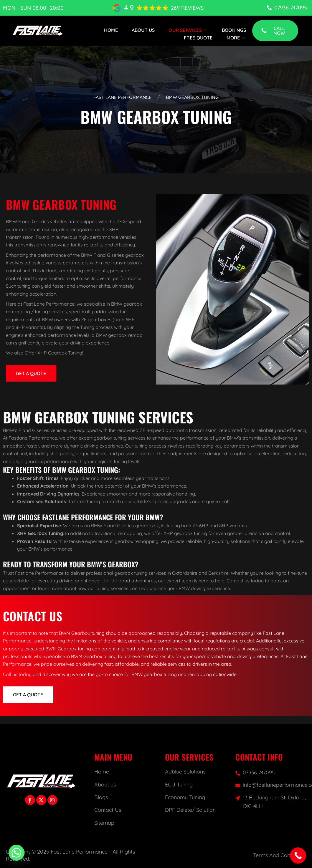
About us (105, 785)
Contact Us (108, 810)
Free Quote (198, 38)
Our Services (189, 30)
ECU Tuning (179, 785)
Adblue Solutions (185, 772)
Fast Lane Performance (122, 97)
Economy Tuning (185, 797)
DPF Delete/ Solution (190, 810)
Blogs (101, 797)
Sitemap (104, 823)
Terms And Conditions (280, 855)
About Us (143, 30)
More (236, 38)
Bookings (234, 30)
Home (111, 30)
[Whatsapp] (16, 853)
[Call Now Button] (298, 855)
